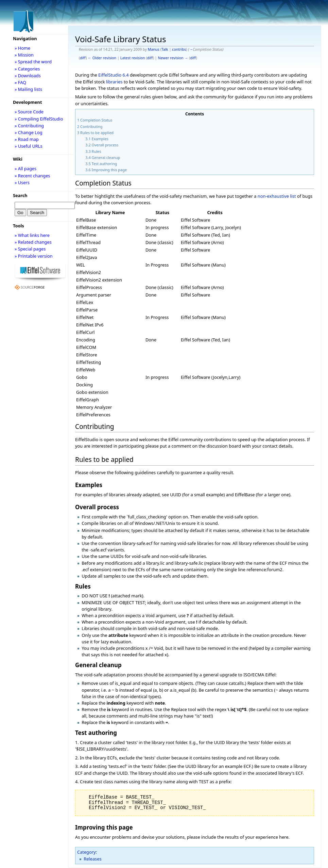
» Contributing (29, 126)
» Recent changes (32, 176)
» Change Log (29, 132)
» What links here (32, 235)
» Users (22, 182)
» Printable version (34, 256)
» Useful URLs (29, 146)
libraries (114, 82)
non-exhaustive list (277, 196)
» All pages (25, 168)
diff (83, 58)
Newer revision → (173, 58)
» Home (22, 48)
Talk (165, 49)
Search (20, 195)
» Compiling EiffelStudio (39, 119)
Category (87, 852)
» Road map (27, 139)
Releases (92, 859)
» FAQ (20, 82)
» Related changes (33, 242)
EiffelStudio (110, 75)
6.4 (126, 75)
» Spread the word (33, 62)
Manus (154, 49)
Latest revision (133, 58)
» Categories (27, 69)
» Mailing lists (28, 89)
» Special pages (30, 249)
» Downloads (28, 76)
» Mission (24, 55)
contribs (179, 49)
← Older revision (102, 58)
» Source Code (29, 112)
